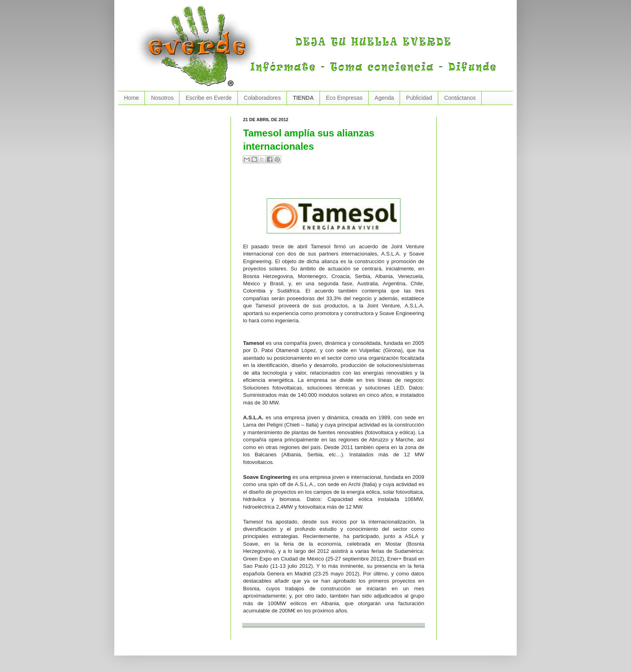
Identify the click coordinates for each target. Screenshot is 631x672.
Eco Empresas (344, 98)
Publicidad (419, 98)
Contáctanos (460, 98)
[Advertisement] (337, 184)
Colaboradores (262, 98)
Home (131, 98)
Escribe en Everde (208, 98)
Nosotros (162, 98)
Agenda (384, 98)
